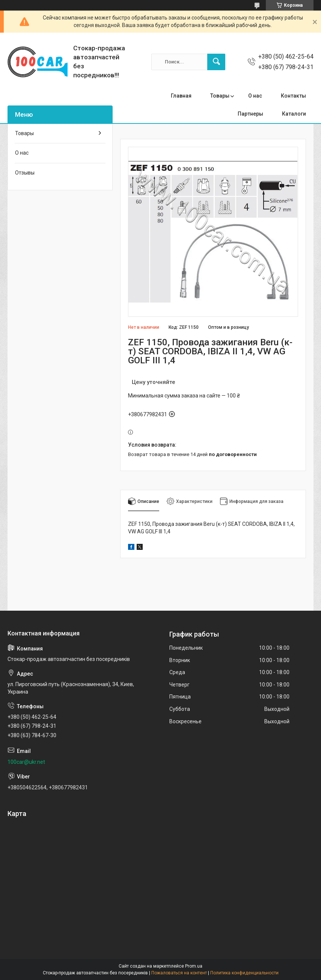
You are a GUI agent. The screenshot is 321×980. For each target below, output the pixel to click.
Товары (220, 96)
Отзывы (25, 173)
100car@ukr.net (26, 762)
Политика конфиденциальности (244, 973)
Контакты (293, 96)
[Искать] (216, 62)
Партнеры (250, 114)
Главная (181, 96)
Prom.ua (194, 966)
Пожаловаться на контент (179, 973)
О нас (255, 96)
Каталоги (294, 114)
